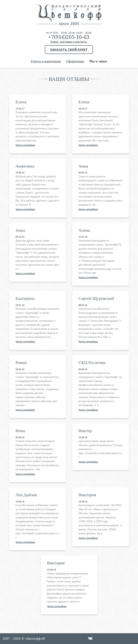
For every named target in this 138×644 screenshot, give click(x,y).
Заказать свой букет (69, 50)
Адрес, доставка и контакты (69, 42)
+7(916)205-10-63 (69, 37)
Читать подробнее (25, 145)
